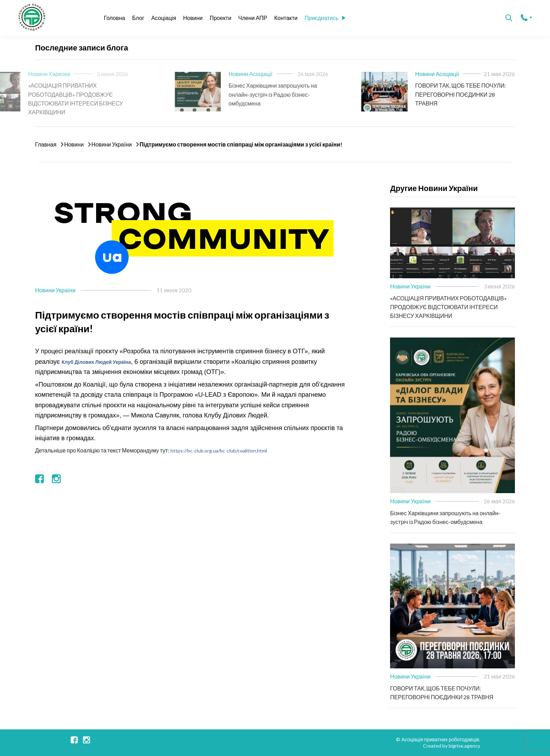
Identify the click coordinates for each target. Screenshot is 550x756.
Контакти (286, 18)
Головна (115, 18)
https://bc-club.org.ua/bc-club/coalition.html (219, 451)
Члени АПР (253, 18)
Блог (138, 18)
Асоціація (164, 18)
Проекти (221, 18)
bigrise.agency (464, 746)
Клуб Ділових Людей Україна (96, 362)
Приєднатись (325, 18)
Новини (193, 18)
